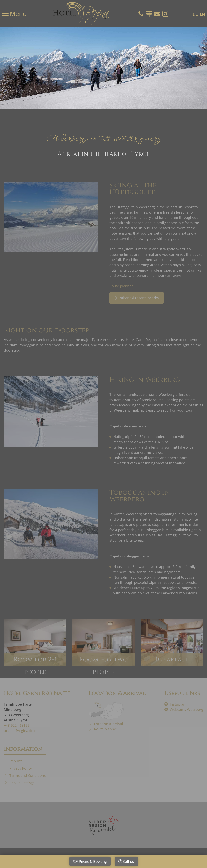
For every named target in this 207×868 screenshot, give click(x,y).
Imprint (15, 761)
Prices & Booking (93, 861)
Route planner (121, 286)
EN (202, 14)
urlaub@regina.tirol (20, 731)
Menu (17, 14)
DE (195, 14)
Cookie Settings (22, 783)
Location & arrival (108, 724)
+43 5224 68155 (17, 725)
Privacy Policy (21, 768)
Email (157, 14)
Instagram (165, 14)
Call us (128, 861)
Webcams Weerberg (186, 710)
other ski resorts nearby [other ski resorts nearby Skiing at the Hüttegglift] (139, 298)
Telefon (141, 14)
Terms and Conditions (28, 775)
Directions (149, 14)
